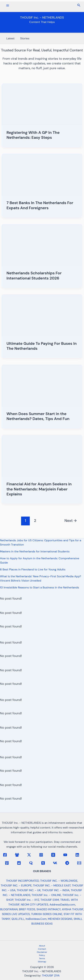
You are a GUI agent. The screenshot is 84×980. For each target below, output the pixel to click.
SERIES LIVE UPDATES (16, 914)
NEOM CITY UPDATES (35, 905)
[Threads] (53, 855)
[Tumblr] (43, 863)
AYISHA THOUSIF (73, 909)
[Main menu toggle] (8, 5)
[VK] (55, 863)
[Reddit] (19, 863)
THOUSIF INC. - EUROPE (16, 885)
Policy (42, 955)
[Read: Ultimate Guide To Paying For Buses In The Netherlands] (42, 315)
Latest (10, 38)
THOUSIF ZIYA (51, 975)
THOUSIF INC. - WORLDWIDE (59, 881)
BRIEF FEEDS (27, 909)
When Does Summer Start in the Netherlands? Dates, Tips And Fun (38, 416)
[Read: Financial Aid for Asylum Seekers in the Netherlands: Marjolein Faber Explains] (42, 456)
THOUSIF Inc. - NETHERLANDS (42, 17)
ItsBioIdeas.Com (36, 919)
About (42, 946)
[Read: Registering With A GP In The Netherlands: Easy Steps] (42, 104)
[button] (79, 5)
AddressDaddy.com (62, 905)
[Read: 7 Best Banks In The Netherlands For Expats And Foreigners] (42, 174)
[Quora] (31, 863)
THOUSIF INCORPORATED (23, 881)
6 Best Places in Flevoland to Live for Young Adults (33, 569)
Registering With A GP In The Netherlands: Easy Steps (33, 135)
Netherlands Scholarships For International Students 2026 (34, 276)
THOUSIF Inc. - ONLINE (46, 895)
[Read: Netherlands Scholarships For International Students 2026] (42, 245)
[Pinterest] (7, 863)
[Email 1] (79, 863)
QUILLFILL (18, 919)
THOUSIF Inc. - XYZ (27, 900)
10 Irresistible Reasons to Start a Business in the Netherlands (40, 587)
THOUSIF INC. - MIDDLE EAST (52, 885)
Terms (42, 958)
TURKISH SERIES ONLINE (47, 914)
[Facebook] (5, 855)
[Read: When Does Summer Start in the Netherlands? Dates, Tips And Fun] (42, 385)
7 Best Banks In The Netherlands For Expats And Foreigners (40, 205)
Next (71, 521)
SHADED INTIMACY (49, 909)
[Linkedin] (77, 855)
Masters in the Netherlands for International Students (35, 551)
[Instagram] (41, 855)
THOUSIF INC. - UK (29, 890)
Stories (25, 38)
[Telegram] (67, 863)
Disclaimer (42, 952)
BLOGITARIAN (9, 909)
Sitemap (42, 962)
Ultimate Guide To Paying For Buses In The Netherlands (42, 346)
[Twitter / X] (29, 855)
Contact (42, 949)
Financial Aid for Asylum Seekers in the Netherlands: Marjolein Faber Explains (39, 489)
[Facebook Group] (17, 855)
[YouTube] (65, 855)
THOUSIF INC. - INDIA (56, 890)
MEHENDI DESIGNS (60, 919)
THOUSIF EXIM (50, 900)
